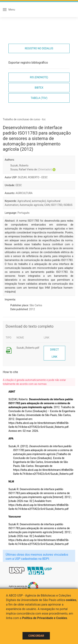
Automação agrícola (31, 205)
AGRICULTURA (24, 193)
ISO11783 (57, 205)
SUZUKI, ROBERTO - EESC (33, 177)
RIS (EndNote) (39, 77)
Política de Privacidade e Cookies (45, 618)
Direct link (54, 353)
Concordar (36, 636)
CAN (47, 205)
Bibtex (39, 88)
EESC (19, 185)
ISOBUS (68, 205)
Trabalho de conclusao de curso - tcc (24, 119)
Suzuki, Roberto (19, 166)
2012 (32, 309)
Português (23, 213)
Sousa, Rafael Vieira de (31, 169)
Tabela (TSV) (39, 98)
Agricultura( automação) (32, 201)
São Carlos (36, 305)
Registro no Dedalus (39, 48)
